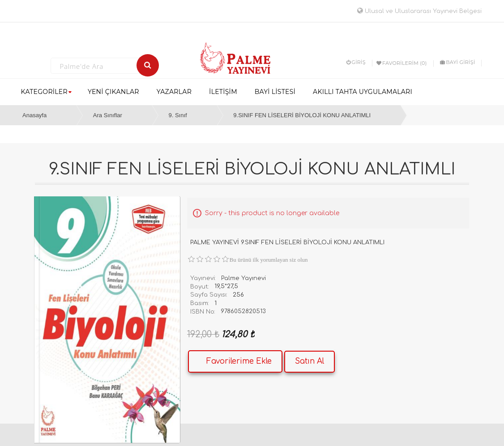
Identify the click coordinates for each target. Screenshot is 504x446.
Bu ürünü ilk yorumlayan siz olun (269, 260)
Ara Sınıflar (108, 115)
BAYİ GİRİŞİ (457, 62)
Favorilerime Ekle (239, 361)
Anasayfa (34, 115)
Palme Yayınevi (243, 278)
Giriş (356, 62)
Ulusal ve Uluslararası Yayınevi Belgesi (419, 11)
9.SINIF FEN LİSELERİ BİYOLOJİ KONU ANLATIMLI (302, 115)
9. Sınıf (177, 115)
